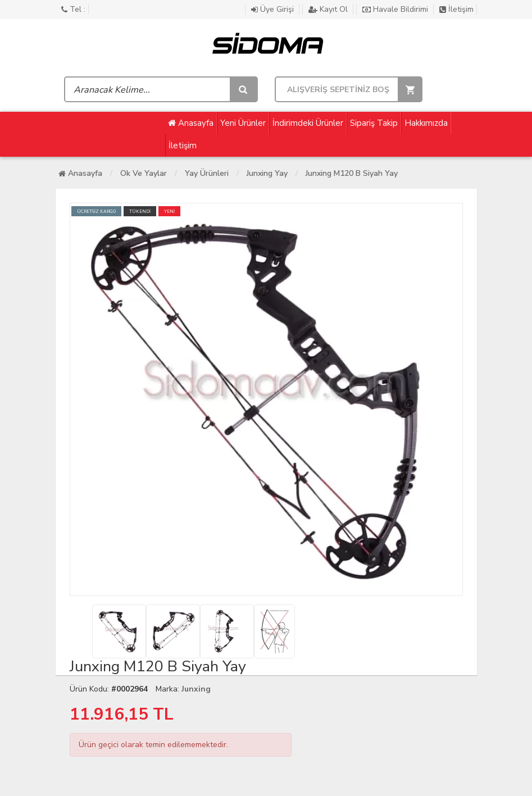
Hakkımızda (426, 123)
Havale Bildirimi (396, 9)
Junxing (196, 689)
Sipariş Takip (374, 123)
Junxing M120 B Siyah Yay (352, 173)
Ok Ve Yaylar (144, 173)
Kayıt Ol (329, 9)
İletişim (456, 9)
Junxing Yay (267, 173)
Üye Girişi (274, 9)
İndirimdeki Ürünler (308, 123)
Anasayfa (191, 123)
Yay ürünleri (207, 173)
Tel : (73, 9)
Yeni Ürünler (243, 123)
